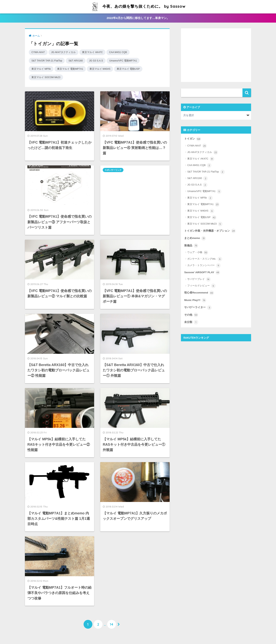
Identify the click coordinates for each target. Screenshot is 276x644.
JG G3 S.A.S (100, 61)
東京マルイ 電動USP (134, 69)
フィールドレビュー (201, 286)
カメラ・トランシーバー (204, 266)
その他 (191, 315)
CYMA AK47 (39, 52)
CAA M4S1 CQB (123, 52)
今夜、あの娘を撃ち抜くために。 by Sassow (138, 6)
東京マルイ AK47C (96, 52)
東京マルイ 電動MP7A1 (73, 69)
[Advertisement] (135, 193)
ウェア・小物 (198, 253)
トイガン (193, 139)
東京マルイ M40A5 (104, 69)
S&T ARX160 (79, 61)
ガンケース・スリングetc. (205, 259)
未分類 (191, 322)
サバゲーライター (198, 308)
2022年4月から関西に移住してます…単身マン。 (138, 18)
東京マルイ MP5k (42, 69)
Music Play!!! (195, 300)
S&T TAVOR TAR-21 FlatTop (48, 61)
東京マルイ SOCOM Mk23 (47, 77)
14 (112, 624)
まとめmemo (195, 238)
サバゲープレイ (199, 279)
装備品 (191, 246)
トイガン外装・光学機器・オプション (210, 231)
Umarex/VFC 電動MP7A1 (129, 61)
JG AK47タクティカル (65, 52)
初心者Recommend (199, 293)
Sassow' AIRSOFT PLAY (202, 272)
